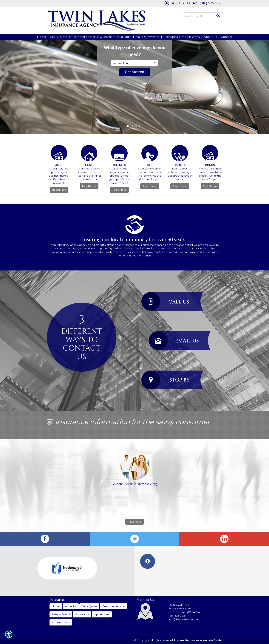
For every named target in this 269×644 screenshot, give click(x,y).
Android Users (61, 622)
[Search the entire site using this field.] (200, 15)
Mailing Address (179, 605)
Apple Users (102, 614)
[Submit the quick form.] (135, 72)
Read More (59, 190)
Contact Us (82, 614)
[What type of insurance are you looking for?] (134, 63)
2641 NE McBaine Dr (181, 608)
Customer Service (113, 606)
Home (56, 606)
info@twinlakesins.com (183, 619)
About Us (71, 606)
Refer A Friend (61, 614)
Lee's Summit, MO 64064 (184, 612)
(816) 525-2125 (177, 616)
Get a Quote (89, 606)
